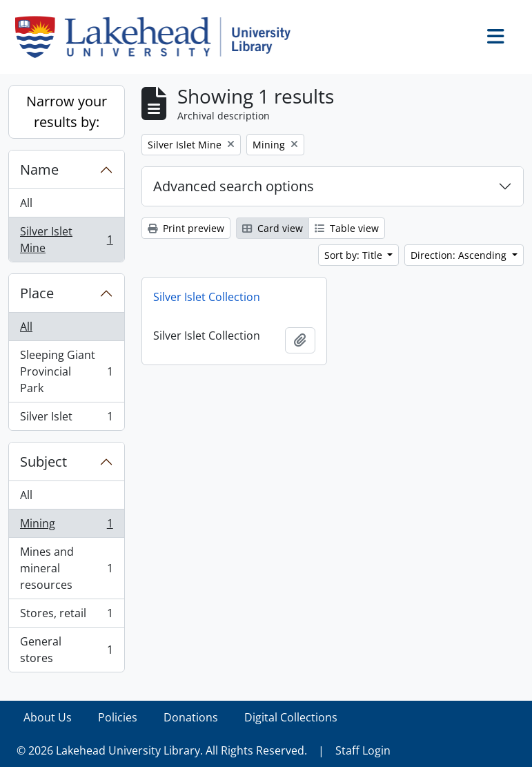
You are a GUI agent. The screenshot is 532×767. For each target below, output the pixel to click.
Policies (118, 717)
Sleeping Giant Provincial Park (66, 371)
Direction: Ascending (460, 255)
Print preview (186, 228)
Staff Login (363, 750)
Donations (191, 717)
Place (37, 293)
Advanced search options (234, 186)
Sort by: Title (355, 255)
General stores (66, 650)
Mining (66, 526)
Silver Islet (66, 419)
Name (39, 169)
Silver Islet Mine (66, 240)
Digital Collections (291, 717)
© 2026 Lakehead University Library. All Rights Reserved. (162, 750)
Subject (43, 462)
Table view (347, 228)
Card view (273, 228)
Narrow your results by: (67, 111)
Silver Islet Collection (207, 297)
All (26, 203)
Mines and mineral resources (66, 568)
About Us (48, 717)
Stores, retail (66, 616)
